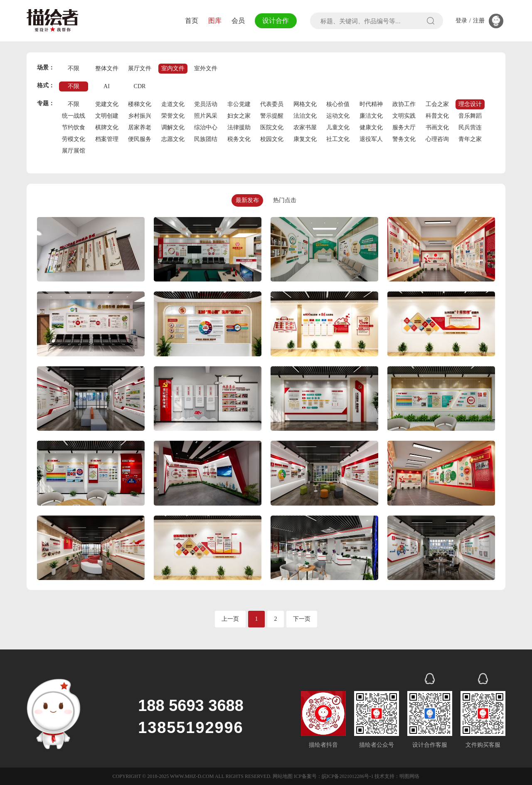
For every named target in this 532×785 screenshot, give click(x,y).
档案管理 (107, 139)
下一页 (302, 619)
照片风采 (206, 116)
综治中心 (206, 127)
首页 (190, 21)
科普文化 (437, 116)
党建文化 (107, 104)
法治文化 (305, 116)
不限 (74, 68)
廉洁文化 (371, 116)
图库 (214, 21)
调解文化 (173, 127)
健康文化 (371, 127)
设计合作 (275, 21)
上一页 (230, 619)
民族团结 (206, 139)
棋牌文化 (107, 127)
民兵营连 (470, 127)
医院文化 (272, 127)
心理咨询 (437, 139)
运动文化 (338, 116)
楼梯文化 (140, 104)
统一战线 (74, 116)
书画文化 (437, 127)
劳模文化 (74, 139)
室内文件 (173, 68)
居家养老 (140, 127)
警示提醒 (272, 116)
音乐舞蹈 (470, 116)
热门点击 (285, 200)
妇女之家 (239, 116)
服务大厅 (404, 127)
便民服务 (140, 139)
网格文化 (305, 104)
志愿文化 (173, 139)
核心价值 (338, 104)
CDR (140, 86)
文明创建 (107, 116)
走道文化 (173, 104)
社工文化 (338, 139)
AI (107, 86)
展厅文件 (140, 68)
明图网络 (409, 776)
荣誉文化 (173, 116)
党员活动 (206, 104)
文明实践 (404, 116)
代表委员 (272, 104)
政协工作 (404, 104)
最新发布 (247, 200)
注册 (479, 21)
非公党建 (239, 104)
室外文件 (206, 68)
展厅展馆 (74, 151)
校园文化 (272, 139)
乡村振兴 (140, 116)
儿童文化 (338, 127)
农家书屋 (305, 127)
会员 (237, 21)
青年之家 (470, 139)
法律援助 (239, 127)
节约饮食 (74, 127)
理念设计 (470, 104)
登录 (461, 21)
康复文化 (305, 139)
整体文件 (107, 68)
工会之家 (437, 104)
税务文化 (239, 139)
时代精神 (371, 104)
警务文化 (404, 139)
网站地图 (283, 776)
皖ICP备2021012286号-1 (348, 776)
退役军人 (371, 139)
